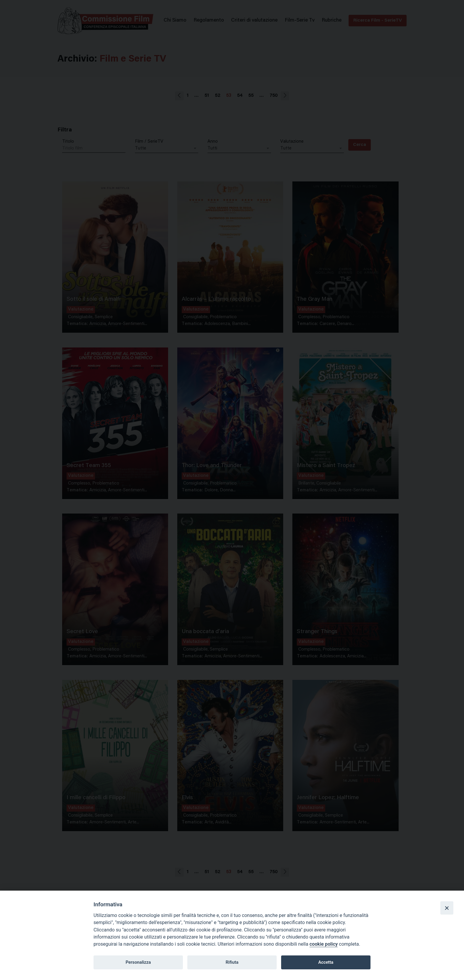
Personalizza (138, 962)
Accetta (326, 962)
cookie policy (324, 944)
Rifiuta (232, 962)
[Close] (447, 908)
